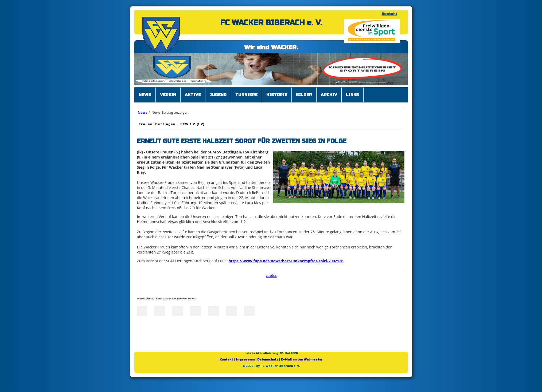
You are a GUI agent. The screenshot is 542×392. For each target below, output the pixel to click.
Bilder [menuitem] (304, 95)
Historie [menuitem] (277, 95)
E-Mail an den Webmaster (302, 360)
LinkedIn (178, 310)
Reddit (249, 310)
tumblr (231, 310)
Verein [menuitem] (168, 95)
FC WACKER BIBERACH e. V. (271, 23)
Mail (213, 310)
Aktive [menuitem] (193, 95)
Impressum (245, 360)
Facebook (142, 310)
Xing (196, 310)
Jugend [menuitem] (218, 95)
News (143, 112)
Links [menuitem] (352, 95)
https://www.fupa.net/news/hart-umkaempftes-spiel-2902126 (286, 261)
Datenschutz (268, 360)
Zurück (271, 276)
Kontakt (389, 14)
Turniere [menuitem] (246, 95)
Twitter (160, 310)
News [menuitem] (145, 95)
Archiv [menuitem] (329, 95)
